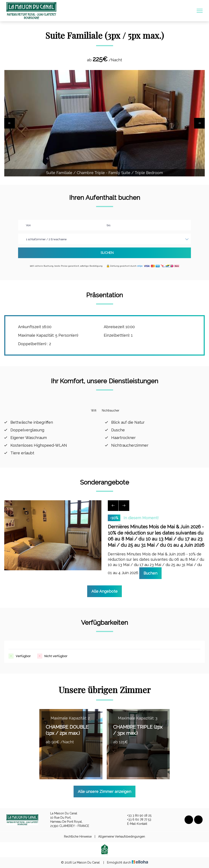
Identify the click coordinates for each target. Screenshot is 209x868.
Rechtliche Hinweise (78, 837)
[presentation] (10, 123)
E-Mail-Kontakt (135, 824)
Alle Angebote (104, 591)
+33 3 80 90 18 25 (137, 816)
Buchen (150, 573)
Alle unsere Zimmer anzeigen (104, 791)
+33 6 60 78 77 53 (137, 820)
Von (28, 225)
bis (109, 225)
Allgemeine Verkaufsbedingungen (122, 837)
